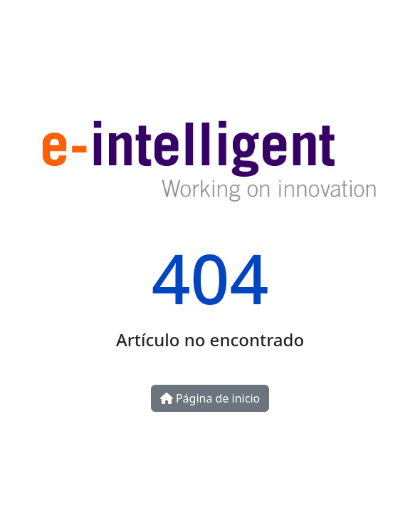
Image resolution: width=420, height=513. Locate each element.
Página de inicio (210, 398)
